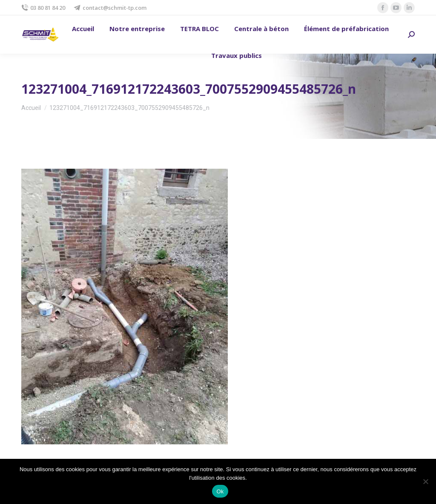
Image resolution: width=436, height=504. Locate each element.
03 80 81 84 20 (43, 8)
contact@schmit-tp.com (110, 8)
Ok (220, 491)
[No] (425, 481)
